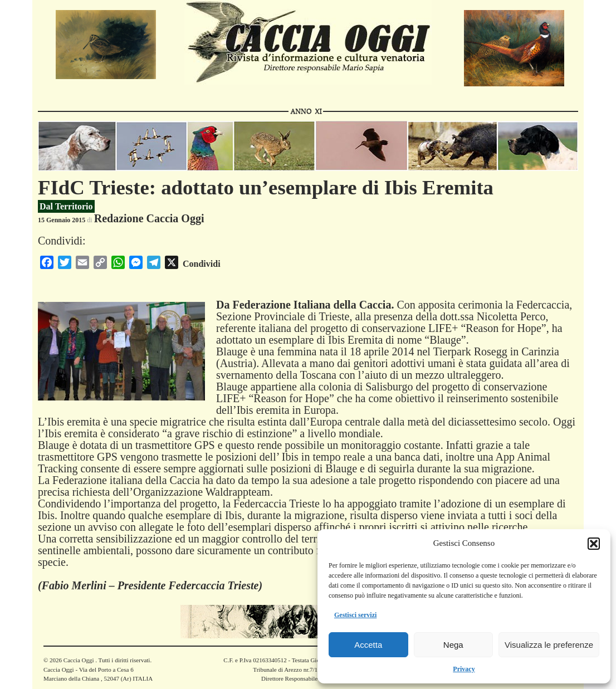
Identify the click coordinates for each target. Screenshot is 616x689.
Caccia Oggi (79, 660)
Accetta (368, 645)
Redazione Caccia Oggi (149, 218)
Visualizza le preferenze (549, 645)
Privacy (464, 669)
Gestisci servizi (355, 615)
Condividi (202, 264)
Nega (453, 645)
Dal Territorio (66, 206)
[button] (594, 544)
